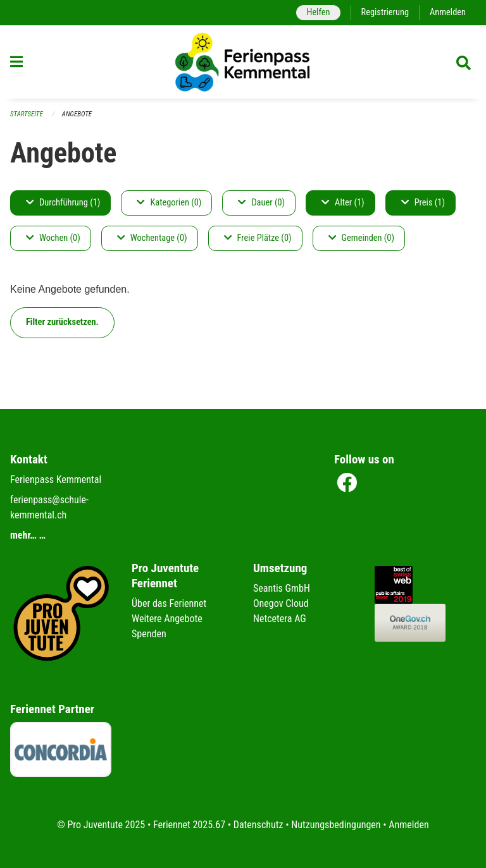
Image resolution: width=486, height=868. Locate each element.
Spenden (149, 634)
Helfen (318, 12)
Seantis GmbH (282, 588)
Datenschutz (259, 825)
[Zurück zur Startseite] (243, 62)
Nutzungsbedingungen (336, 825)
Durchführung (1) (63, 203)
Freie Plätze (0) (258, 238)
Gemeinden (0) (361, 238)
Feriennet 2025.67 (189, 825)
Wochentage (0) (152, 238)
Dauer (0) (261, 203)
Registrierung (385, 12)
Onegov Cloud (281, 603)
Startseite (27, 114)
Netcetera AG (280, 619)
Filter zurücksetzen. (62, 322)
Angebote (77, 114)
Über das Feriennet (169, 603)
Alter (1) (343, 203)
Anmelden (448, 12)
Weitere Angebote (167, 619)
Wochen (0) (53, 238)
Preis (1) (423, 203)
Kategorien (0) (169, 203)
